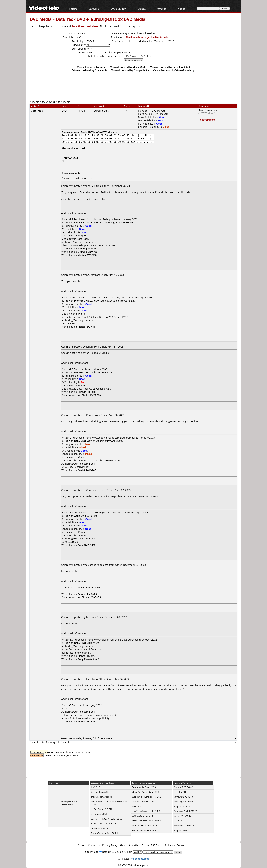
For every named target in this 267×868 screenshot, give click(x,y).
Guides (142, 9)
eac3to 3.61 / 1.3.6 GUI (101, 809)
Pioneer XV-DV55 (91, 597)
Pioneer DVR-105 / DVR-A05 (90, 372)
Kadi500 (91, 186)
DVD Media (41, 19)
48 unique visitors (69, 802)
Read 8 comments (209, 110)
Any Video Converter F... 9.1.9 (146, 811)
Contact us (94, 845)
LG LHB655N (180, 792)
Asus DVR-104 (82, 516)
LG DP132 (178, 821)
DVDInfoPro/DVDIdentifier (103, 132)
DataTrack (37, 111)
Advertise (134, 845)
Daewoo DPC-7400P (183, 787)
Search (82, 845)
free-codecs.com (139, 859)
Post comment (207, 120)
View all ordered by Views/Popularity (174, 70)
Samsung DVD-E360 (183, 802)
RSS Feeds (157, 845)
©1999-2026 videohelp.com (134, 865)
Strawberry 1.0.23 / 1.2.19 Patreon (107, 819)
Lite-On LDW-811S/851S (88, 223)
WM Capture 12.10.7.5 (143, 816)
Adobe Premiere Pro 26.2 (144, 830)
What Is (162, 9)
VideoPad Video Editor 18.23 (145, 792)
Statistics (170, 845)
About (181, 9)
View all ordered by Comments (90, 70)
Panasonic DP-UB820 (184, 825)
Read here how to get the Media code (147, 37)
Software (94, 9)
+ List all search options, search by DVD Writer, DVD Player (119, 56)
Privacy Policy (110, 845)
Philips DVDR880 (91, 395)
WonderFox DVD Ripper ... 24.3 (147, 797)
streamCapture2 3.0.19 (143, 802)
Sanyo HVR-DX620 (182, 816)
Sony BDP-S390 (181, 830)
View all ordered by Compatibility (130, 70)
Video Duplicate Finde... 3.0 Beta (147, 821)
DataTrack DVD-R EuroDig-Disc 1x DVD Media (101, 19)
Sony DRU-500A (83, 441)
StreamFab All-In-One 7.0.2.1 (104, 833)
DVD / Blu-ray (118, 9)
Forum (73, 9)
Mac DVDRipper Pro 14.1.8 (145, 825)
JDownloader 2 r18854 (101, 797)
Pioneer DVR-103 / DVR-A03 (90, 301)
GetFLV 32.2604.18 (100, 828)
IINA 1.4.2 (137, 806)
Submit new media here (85, 26)
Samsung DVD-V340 (183, 797)
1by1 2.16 (95, 787)
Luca (89, 679)
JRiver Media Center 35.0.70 (104, 824)
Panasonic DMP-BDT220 (185, 811)
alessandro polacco (97, 565)
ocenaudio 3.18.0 (99, 814)
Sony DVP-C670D (182, 806)
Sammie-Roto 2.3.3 (100, 792)
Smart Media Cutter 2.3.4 (144, 787)
